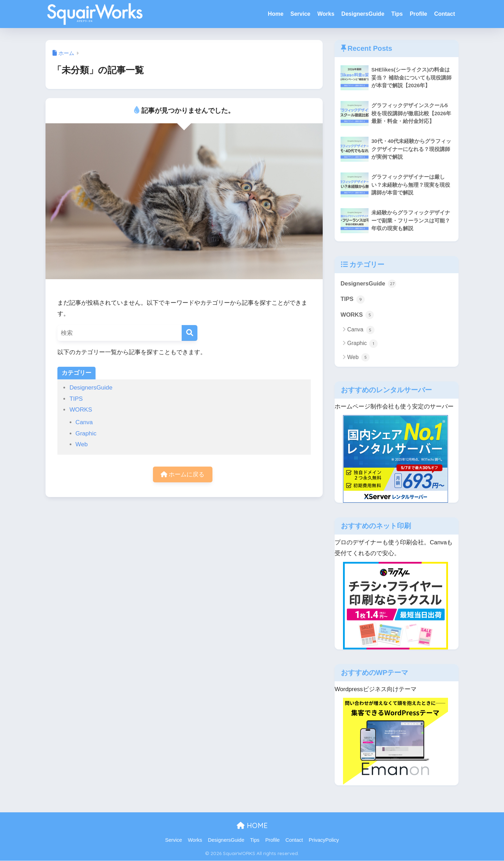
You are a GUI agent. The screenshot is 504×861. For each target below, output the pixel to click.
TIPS (76, 399)
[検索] (190, 333)
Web (82, 444)
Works (326, 14)
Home (275, 14)
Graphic (86, 433)
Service (300, 14)
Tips (397, 14)
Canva (84, 422)
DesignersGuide (363, 14)
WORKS (81, 410)
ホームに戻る (183, 474)
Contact (444, 14)
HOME (252, 825)
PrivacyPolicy (324, 840)
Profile (419, 14)
